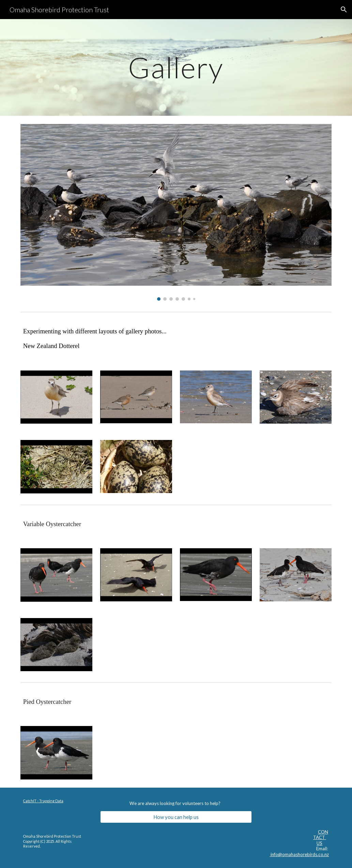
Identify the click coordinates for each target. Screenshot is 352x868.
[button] (344, 10)
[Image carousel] (176, 212)
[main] (176, 67)
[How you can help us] (176, 817)
